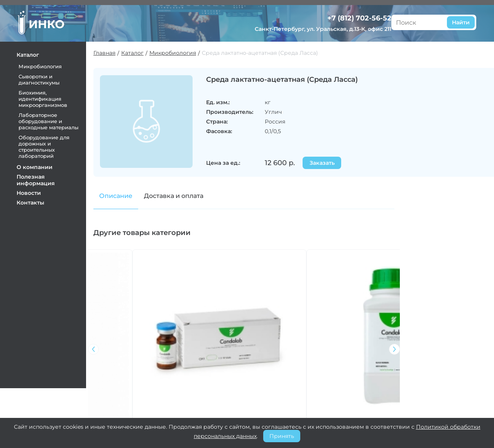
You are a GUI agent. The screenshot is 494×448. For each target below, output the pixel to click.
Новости (33, 191)
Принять (282, 436)
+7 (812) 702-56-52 (441, 11)
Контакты (35, 201)
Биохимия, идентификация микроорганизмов (47, 97)
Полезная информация (40, 178)
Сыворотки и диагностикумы (44, 78)
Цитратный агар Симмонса (353, 327)
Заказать (330, 164)
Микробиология (45, 65)
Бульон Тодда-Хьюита (129, 324)
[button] (399, 299)
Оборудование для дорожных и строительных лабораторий (49, 145)
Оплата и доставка (272, 388)
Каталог (32, 53)
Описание (121, 197)
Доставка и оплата (179, 197)
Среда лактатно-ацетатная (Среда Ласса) (265, 53)
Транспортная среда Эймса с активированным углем (208, 330)
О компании (39, 166)
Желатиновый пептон (283, 324)
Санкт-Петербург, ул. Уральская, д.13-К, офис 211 (435, 26)
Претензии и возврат (276, 398)
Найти (349, 20)
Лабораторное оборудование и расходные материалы (53, 120)
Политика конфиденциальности (276, 411)
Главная (109, 53)
